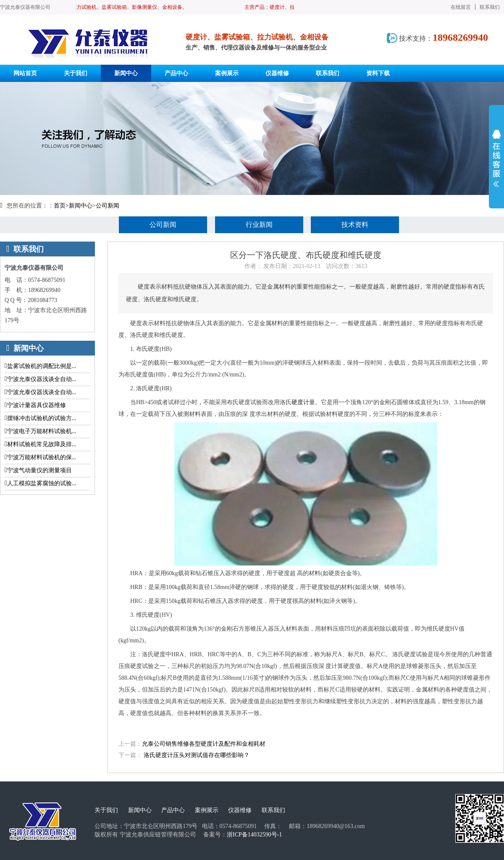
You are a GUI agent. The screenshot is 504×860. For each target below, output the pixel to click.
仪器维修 (240, 810)
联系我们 (490, 7)
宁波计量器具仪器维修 (37, 405)
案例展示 (207, 810)
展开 (496, 158)
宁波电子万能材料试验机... (42, 431)
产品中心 (173, 810)
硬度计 (300, 402)
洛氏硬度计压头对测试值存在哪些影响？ (197, 755)
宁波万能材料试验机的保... (42, 457)
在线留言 (461, 7)
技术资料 (355, 225)
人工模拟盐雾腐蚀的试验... (42, 483)
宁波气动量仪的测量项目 (39, 470)
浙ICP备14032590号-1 (254, 835)
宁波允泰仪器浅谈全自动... (42, 379)
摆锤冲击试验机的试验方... (42, 418)
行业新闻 (259, 225)
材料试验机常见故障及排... (42, 444)
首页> (61, 206)
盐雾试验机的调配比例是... (42, 366)
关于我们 (106, 810)
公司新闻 (108, 206)
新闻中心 (81, 206)
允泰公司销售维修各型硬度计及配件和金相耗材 (204, 744)
